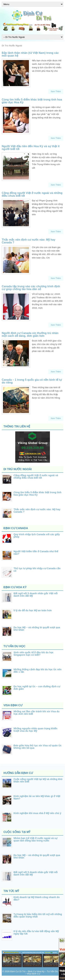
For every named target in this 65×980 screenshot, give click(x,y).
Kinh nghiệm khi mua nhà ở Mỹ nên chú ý (37, 813)
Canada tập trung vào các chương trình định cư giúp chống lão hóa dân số (31, 288)
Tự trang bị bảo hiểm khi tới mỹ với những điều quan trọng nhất (38, 915)
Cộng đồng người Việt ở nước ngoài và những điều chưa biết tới (32, 194)
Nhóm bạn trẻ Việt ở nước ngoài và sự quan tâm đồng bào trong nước (35, 839)
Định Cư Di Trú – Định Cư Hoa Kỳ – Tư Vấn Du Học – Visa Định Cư (36, 973)
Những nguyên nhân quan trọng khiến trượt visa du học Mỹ (35, 730)
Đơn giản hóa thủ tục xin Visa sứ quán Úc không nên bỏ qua (38, 747)
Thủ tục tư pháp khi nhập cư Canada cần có (37, 570)
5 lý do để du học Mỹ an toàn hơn (33, 610)
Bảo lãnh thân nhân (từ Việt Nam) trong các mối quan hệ (30, 54)
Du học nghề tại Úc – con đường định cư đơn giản (37, 688)
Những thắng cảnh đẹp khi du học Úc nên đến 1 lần (38, 671)
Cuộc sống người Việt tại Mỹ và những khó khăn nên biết (38, 780)
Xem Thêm (56, 91)
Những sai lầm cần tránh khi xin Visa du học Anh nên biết (36, 713)
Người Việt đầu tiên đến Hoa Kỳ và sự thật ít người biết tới (31, 148)
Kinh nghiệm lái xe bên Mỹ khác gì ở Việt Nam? (37, 797)
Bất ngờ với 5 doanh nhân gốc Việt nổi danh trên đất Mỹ (36, 595)
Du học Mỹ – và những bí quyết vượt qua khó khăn (37, 629)
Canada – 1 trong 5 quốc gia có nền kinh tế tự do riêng (32, 381)
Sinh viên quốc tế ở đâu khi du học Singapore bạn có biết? (34, 654)
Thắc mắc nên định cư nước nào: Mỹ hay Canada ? (29, 241)
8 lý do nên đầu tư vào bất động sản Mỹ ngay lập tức (36, 932)
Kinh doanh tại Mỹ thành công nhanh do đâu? (37, 898)
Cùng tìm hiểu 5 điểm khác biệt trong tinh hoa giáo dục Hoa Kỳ (32, 101)
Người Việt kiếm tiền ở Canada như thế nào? (36, 553)
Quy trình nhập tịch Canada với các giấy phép (37, 536)
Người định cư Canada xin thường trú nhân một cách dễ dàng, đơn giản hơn (30, 334)
